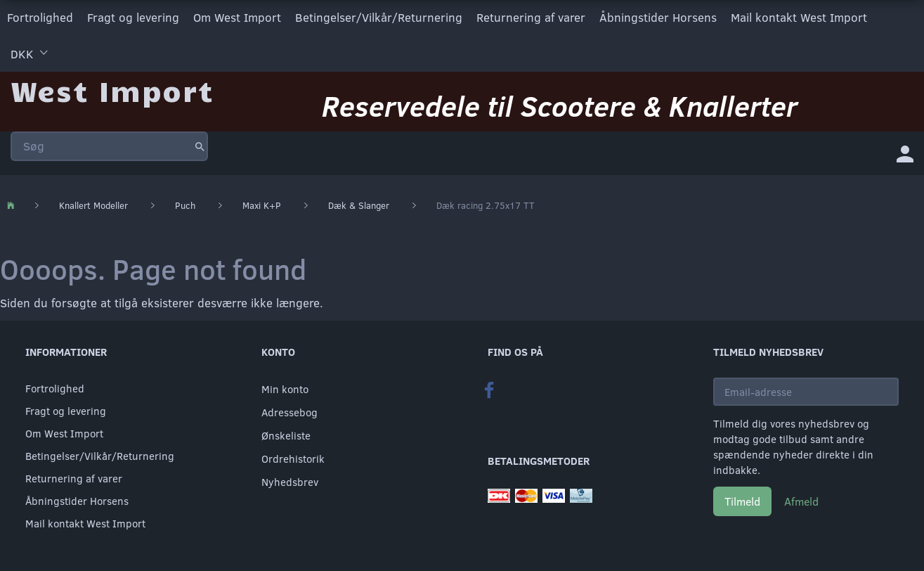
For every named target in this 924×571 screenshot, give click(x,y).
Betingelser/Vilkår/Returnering (379, 17)
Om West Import (237, 17)
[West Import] (112, 88)
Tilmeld (742, 500)
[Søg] (200, 143)
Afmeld (801, 500)
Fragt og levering (133, 17)
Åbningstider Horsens (658, 17)
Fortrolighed (40, 17)
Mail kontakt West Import (799, 17)
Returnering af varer (531, 17)
